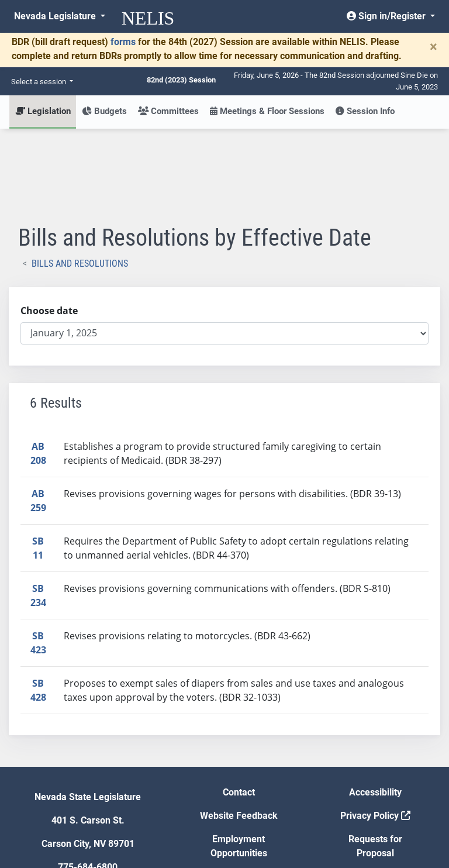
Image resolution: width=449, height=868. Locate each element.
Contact (239, 706)
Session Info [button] (365, 111)
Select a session (39, 82)
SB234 (38, 509)
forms (123, 42)
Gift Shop (239, 790)
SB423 (38, 557)
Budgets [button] (104, 111)
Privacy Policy (375, 730)
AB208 (38, 367)
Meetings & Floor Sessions (267, 111)
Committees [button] (168, 111)
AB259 (38, 415)
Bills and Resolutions (80, 178)
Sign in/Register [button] (387, 16)
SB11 (38, 462)
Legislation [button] (43, 111)
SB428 (38, 604)
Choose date (49, 225)
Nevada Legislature (56, 16)
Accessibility (375, 706)
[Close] (434, 47)
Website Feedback (239, 730)
